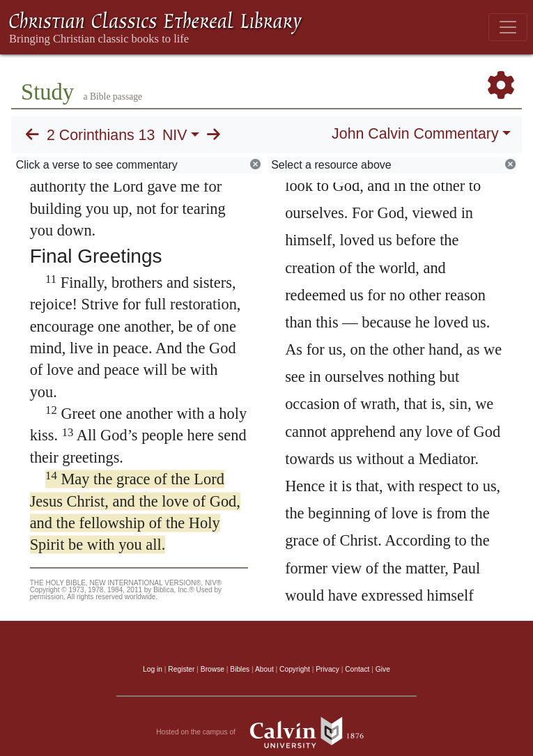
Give (383, 669)
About (264, 669)
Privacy (327, 669)
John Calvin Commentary (415, 134)
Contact (357, 669)
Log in (153, 669)
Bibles (240, 669)
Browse (213, 669)
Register (181, 669)
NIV (175, 135)
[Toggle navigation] (508, 27)
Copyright (295, 669)
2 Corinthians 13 (101, 135)
